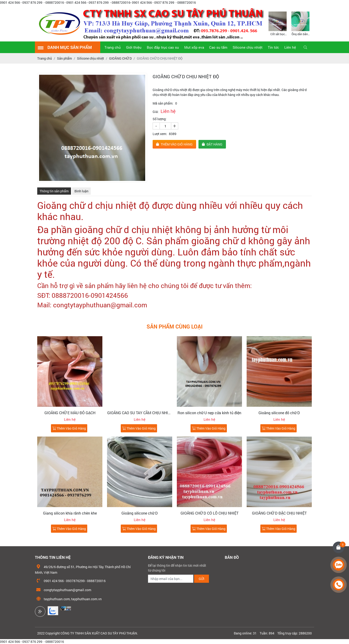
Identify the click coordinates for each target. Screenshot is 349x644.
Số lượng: (160, 119)
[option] (278, 23)
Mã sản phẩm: (163, 103)
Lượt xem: (160, 134)
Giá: (156, 112)
